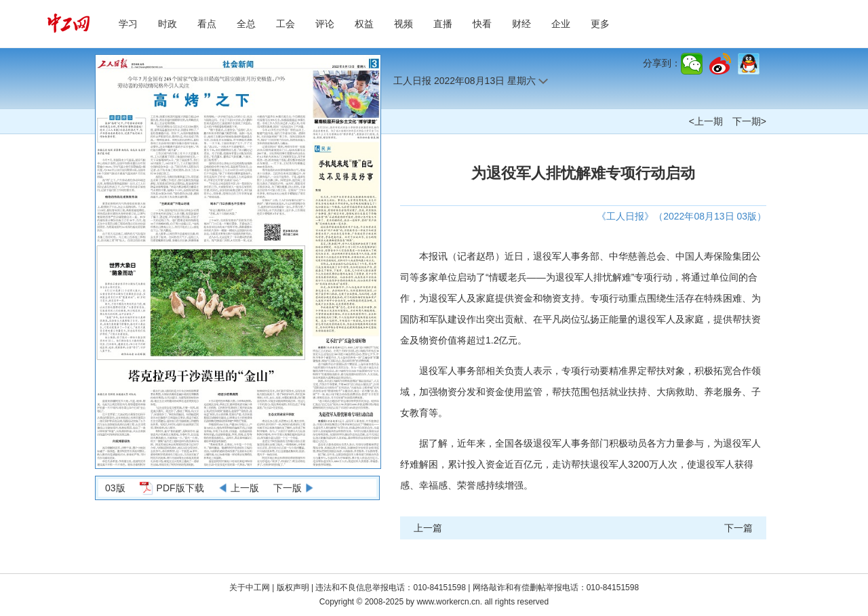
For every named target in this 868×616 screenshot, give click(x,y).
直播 (443, 24)
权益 (364, 24)
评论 (325, 24)
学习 (128, 24)
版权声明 (294, 588)
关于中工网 (250, 588)
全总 (246, 24)
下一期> (749, 121)
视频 (403, 24)
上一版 (245, 488)
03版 (115, 488)
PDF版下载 (180, 488)
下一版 (288, 488)
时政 (167, 24)
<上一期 (706, 121)
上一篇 (428, 528)
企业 (561, 24)
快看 (482, 24)
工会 (285, 24)
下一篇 (738, 528)
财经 (521, 24)
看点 (207, 24)
